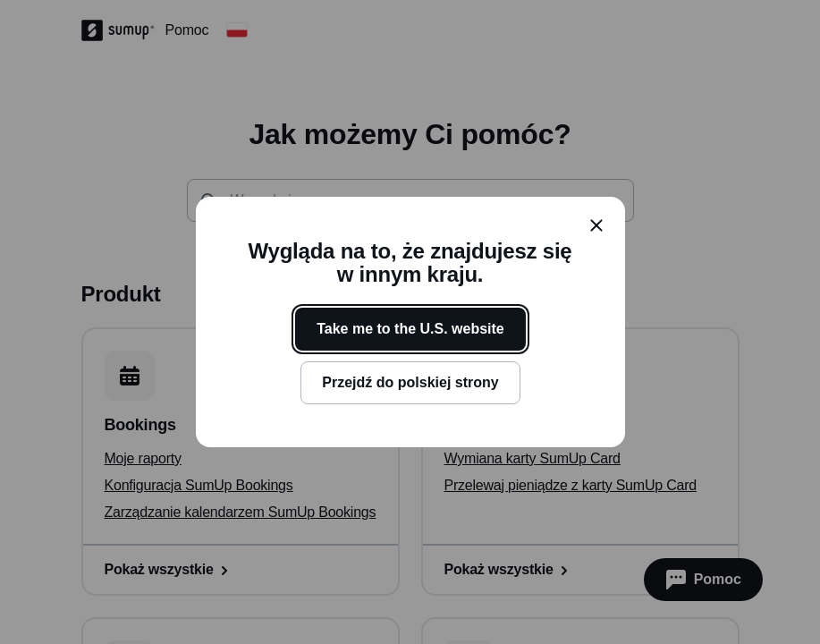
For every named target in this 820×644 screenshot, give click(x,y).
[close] (596, 225)
